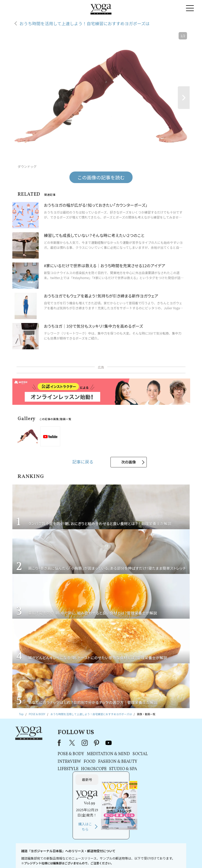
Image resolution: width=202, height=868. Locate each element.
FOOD (82, 762)
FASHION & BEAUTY (111, 762)
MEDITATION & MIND (101, 754)
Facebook (54, 743)
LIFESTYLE (61, 769)
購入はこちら (158, 782)
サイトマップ (161, 856)
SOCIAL (133, 754)
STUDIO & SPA (116, 769)
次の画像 (129, 462)
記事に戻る (83, 462)
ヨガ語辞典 (180, 856)
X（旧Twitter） (66, 743)
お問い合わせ (20, 856)
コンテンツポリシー (123, 856)
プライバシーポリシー (94, 856)
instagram (78, 743)
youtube (102, 743)
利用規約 (71, 856)
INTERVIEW (62, 762)
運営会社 (144, 856)
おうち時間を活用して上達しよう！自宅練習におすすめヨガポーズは (85, 23)
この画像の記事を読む (101, 177)
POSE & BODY (64, 754)
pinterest (90, 743)
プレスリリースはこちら (47, 856)
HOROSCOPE (87, 769)
